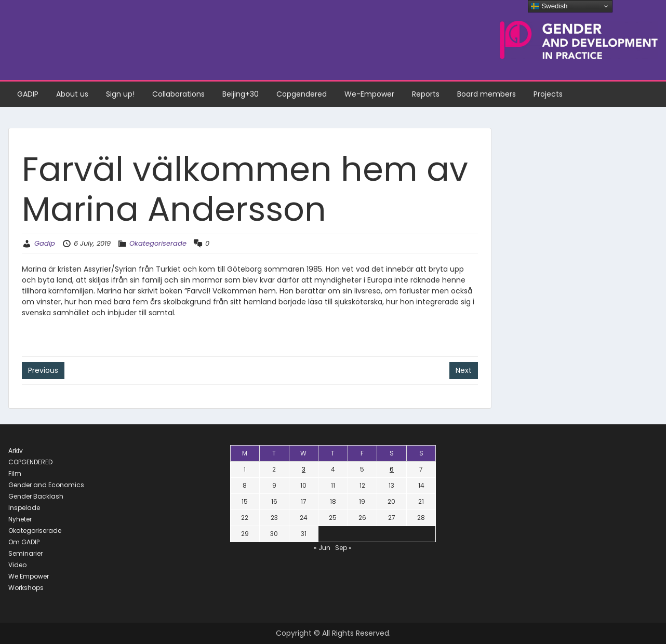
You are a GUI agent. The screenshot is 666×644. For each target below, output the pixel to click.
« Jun (322, 548)
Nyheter (20, 519)
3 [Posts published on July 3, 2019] (304, 469)
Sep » (343, 548)
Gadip (45, 243)
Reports (426, 94)
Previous (43, 370)
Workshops (26, 588)
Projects (548, 94)
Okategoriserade (158, 243)
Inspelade (24, 508)
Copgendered (302, 94)
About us (72, 94)
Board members (487, 94)
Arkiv (16, 451)
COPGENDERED (30, 462)
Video (17, 565)
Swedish (549, 6)
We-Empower (369, 94)
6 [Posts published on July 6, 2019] (392, 469)
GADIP (28, 94)
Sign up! (120, 94)
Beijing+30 (241, 94)
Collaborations (178, 94)
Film (15, 473)
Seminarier (25, 553)
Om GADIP (24, 542)
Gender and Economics (46, 485)
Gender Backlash (36, 496)
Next (464, 370)
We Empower (29, 576)
